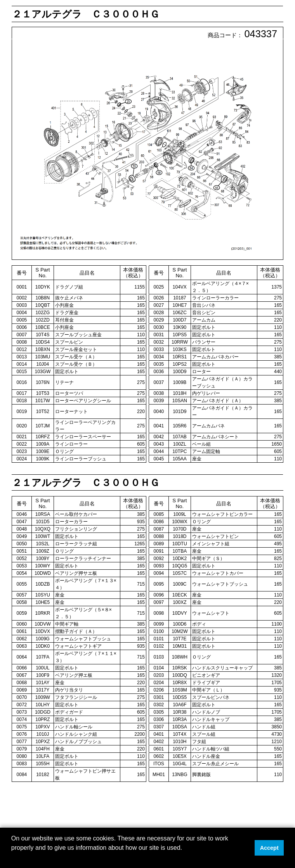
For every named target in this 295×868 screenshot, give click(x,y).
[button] (12, 858)
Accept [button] (269, 848)
